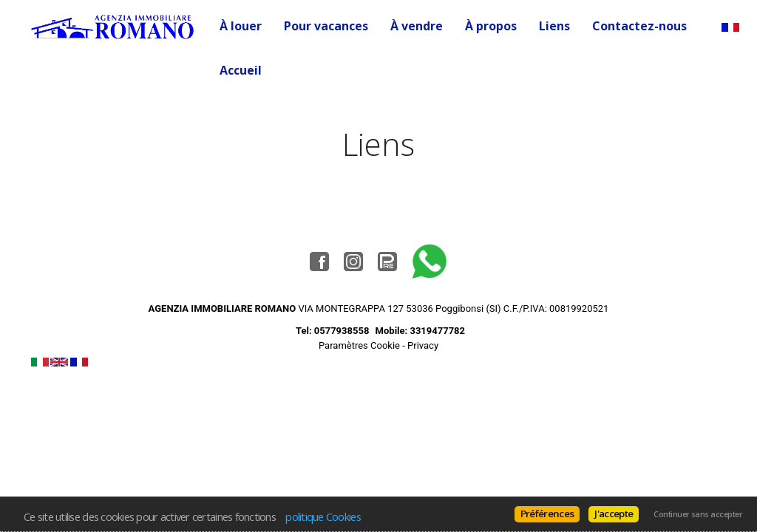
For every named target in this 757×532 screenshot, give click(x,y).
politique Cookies (323, 516)
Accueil (241, 70)
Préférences (547, 514)
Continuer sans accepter (698, 514)
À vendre (417, 26)
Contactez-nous (639, 26)
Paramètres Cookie (359, 345)
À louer (241, 26)
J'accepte (614, 514)
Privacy (423, 345)
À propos (491, 26)
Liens (554, 26)
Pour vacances (326, 26)
